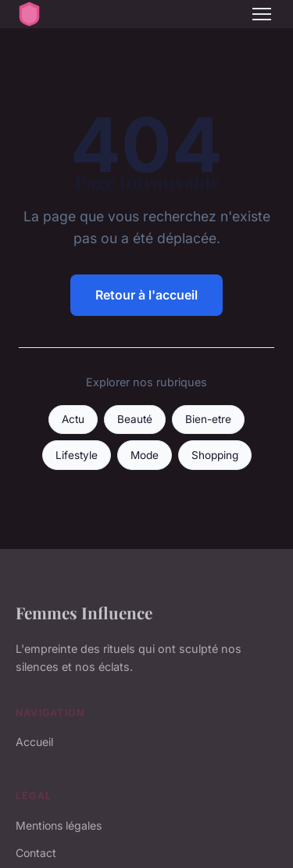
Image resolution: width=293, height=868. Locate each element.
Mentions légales (59, 825)
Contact (36, 853)
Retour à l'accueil (146, 295)
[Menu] (262, 14)
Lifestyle (77, 455)
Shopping (215, 455)
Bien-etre (208, 419)
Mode (145, 455)
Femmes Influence (84, 612)
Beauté (135, 419)
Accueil (34, 742)
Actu (73, 419)
